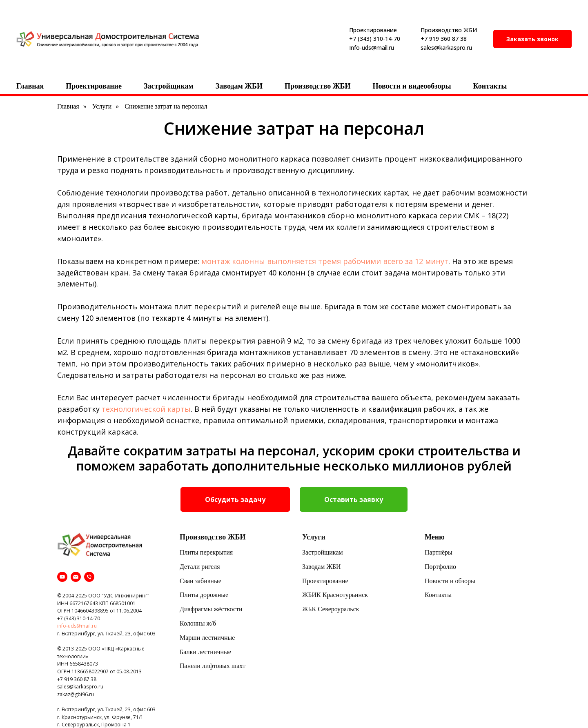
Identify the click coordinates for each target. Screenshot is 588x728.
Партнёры (439, 552)
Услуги (102, 106)
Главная (30, 86)
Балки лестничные (205, 652)
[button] (532, 39)
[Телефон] (89, 577)
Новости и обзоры (450, 581)
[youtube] (62, 577)
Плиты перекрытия (206, 552)
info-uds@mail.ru (77, 626)
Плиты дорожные (204, 595)
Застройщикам (169, 86)
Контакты (490, 86)
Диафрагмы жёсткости (211, 609)
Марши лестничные (207, 638)
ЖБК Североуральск (331, 609)
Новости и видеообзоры (412, 86)
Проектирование (94, 86)
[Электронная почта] (76, 577)
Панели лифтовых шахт (213, 666)
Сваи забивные (200, 581)
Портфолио (440, 567)
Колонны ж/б (198, 623)
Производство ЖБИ (317, 86)
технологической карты (146, 409)
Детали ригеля (200, 567)
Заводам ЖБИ (239, 86)
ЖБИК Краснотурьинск (335, 595)
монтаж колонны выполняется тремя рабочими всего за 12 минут (325, 261)
